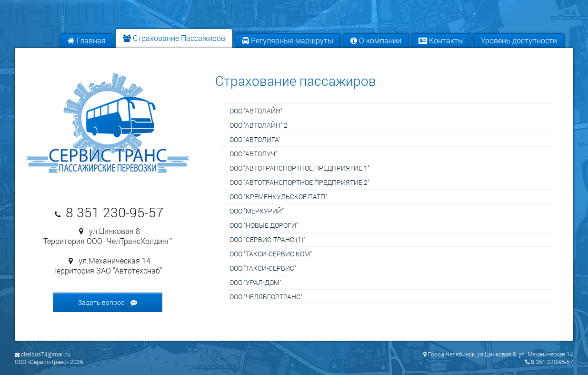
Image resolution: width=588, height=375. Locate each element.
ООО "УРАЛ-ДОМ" (255, 282)
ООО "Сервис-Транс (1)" (267, 239)
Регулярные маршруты (288, 40)
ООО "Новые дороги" (264, 225)
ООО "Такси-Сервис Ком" (271, 254)
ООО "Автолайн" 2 (259, 125)
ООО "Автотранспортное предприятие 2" (299, 182)
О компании (376, 40)
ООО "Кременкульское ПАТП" (278, 197)
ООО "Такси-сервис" (263, 268)
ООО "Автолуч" (253, 154)
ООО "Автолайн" (256, 111)
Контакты (441, 40)
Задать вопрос (108, 302)
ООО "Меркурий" (257, 211)
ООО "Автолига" (255, 139)
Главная (87, 40)
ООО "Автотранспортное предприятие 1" (299, 168)
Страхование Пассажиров (174, 38)
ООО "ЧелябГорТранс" (266, 297)
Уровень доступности (519, 40)
